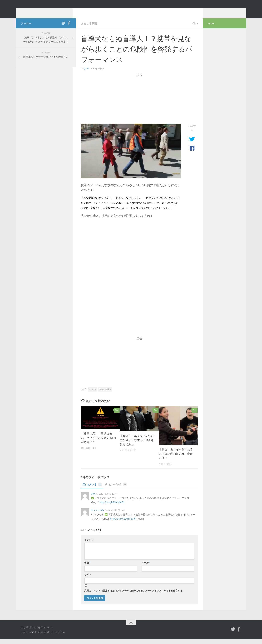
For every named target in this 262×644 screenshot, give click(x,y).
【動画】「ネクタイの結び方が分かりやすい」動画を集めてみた (137, 445)
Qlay (27, 12)
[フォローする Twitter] (63, 28)
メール (146, 568)
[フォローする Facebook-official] (69, 28)
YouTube (92, 394)
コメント (92, 489)
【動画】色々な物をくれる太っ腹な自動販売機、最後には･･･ (176, 459)
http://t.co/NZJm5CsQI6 (123, 524)
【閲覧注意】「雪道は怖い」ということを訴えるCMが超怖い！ (98, 443)
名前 (87, 568)
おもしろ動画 (89, 28)
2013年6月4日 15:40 (108, 499)
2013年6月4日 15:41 (116, 515)
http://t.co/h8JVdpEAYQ (112, 507)
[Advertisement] (139, 105)
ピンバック (116, 489)
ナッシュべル (97, 515)
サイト (88, 580)
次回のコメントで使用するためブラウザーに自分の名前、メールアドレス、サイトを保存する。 (135, 596)
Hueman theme (59, 637)
